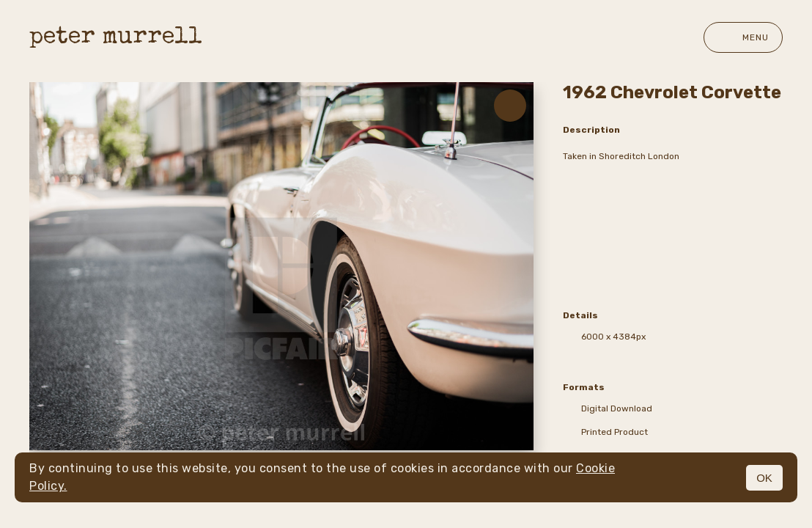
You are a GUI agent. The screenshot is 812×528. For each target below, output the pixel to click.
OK (764, 478)
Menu (743, 37)
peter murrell (116, 38)
